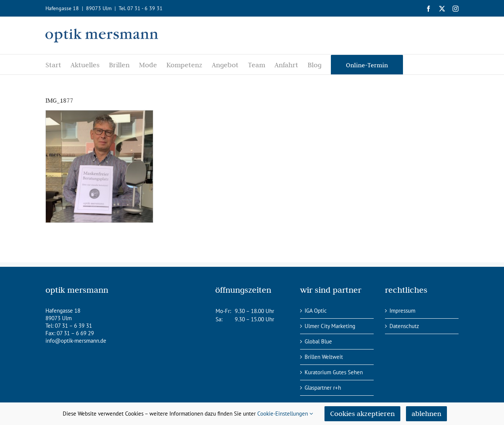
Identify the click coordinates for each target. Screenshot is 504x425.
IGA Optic (316, 311)
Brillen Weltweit (324, 357)
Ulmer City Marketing (330, 326)
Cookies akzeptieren (362, 414)
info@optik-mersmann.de (76, 341)
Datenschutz (404, 326)
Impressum (402, 311)
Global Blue (318, 341)
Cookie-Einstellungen (285, 414)
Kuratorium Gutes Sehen (334, 372)
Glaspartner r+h (323, 388)
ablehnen (426, 414)
